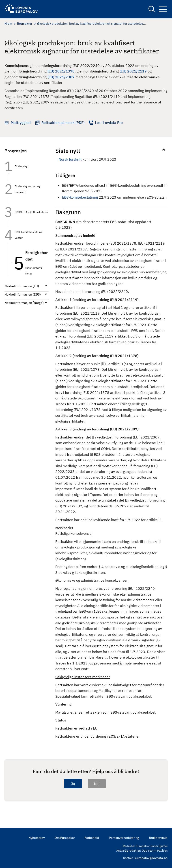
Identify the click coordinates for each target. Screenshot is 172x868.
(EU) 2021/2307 (61, 77)
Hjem (8, 24)
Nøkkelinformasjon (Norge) (24, 303)
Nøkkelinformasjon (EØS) (23, 294)
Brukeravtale (158, 838)
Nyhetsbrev (37, 838)
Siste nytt (68, 151)
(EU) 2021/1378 (61, 71)
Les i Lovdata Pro (109, 123)
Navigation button (163, 9)
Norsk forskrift (70, 159)
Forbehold (92, 838)
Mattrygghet (21, 123)
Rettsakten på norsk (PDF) (63, 123)
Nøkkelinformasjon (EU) (22, 286)
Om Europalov (65, 838)
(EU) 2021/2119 (133, 71)
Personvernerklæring (124, 838)
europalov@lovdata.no (151, 858)
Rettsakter (25, 24)
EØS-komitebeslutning (80, 197)
